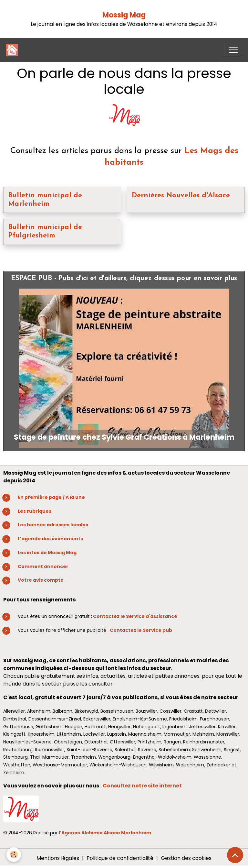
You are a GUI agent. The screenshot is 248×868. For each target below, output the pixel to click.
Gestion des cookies (186, 858)
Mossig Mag (124, 15)
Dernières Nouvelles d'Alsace (181, 196)
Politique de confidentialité (120, 858)
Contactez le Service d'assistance (135, 616)
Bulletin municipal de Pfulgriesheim (45, 231)
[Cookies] (14, 855)
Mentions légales (58, 858)
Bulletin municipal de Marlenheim (45, 200)
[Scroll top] (235, 855)
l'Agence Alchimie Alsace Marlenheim (105, 833)
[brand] (13, 50)
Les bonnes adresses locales (53, 525)
